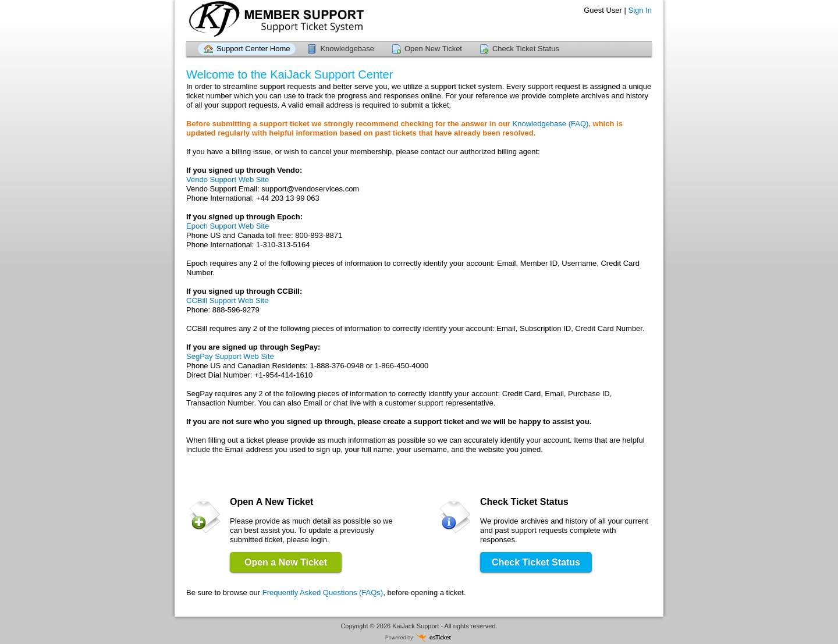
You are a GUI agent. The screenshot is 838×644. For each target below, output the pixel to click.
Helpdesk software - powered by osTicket (419, 637)
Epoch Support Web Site (228, 226)
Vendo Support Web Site (228, 179)
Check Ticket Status (526, 49)
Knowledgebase (347, 49)
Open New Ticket (433, 49)
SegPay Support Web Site (230, 356)
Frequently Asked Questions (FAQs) (323, 593)
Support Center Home (253, 49)
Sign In (640, 10)
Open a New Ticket (286, 562)
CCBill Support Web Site (227, 300)
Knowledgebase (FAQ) (551, 124)
